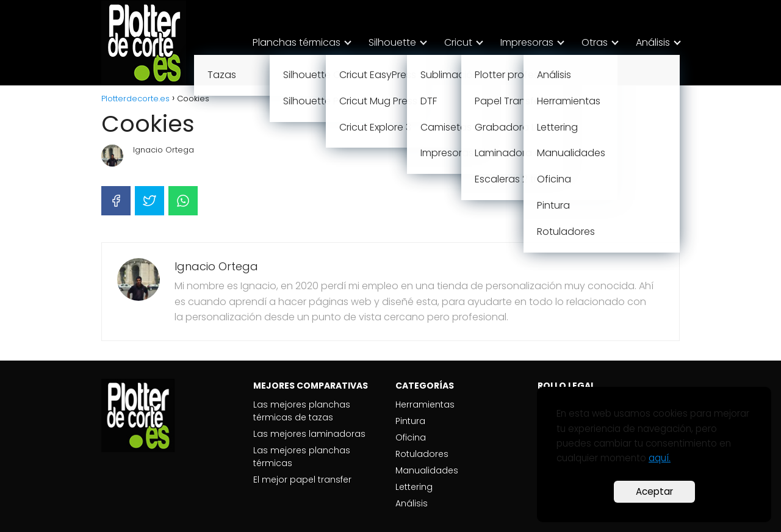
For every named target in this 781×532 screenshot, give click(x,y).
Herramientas (425, 404)
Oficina (411, 437)
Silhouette (392, 42)
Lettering (414, 487)
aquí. (660, 458)
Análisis (653, 42)
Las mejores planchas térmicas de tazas (302, 411)
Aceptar (654, 491)
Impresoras (527, 42)
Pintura (410, 421)
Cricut (458, 42)
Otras (595, 42)
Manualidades (427, 470)
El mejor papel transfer (302, 480)
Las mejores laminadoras (309, 434)
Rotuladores (422, 454)
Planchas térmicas (297, 42)
